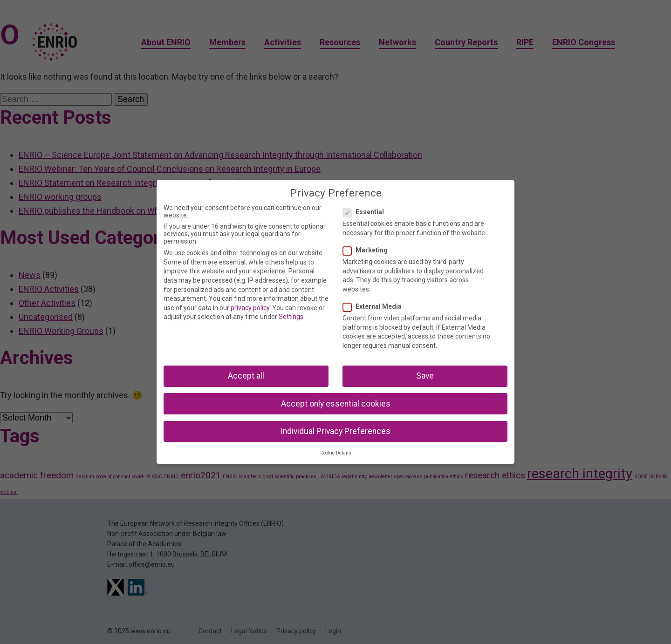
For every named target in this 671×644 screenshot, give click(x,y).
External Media (375, 306)
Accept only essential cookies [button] (336, 404)
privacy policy (250, 308)
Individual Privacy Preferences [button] (335, 431)
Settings (291, 317)
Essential (366, 212)
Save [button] (425, 376)
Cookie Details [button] (336, 453)
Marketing (368, 250)
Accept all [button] (246, 376)
